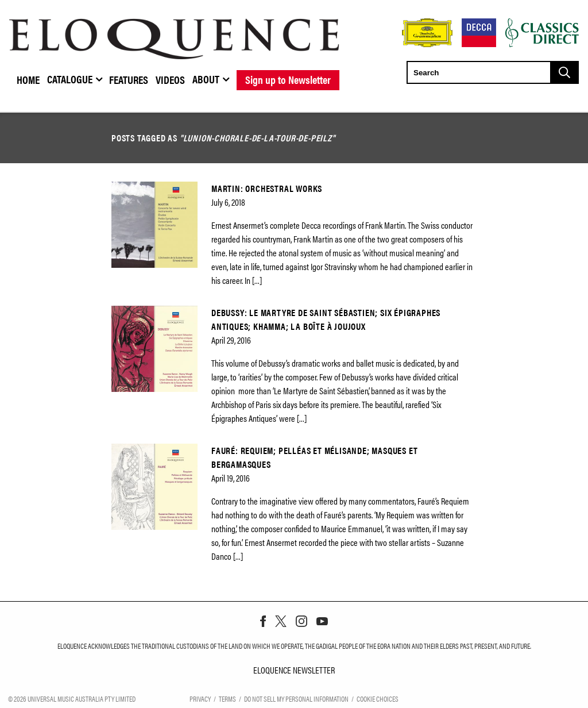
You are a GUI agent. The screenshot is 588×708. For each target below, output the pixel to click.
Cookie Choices (378, 698)
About (206, 79)
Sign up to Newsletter (288, 79)
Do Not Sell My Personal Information (296, 698)
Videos (170, 79)
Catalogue (70, 79)
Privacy (200, 698)
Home (28, 79)
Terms (227, 698)
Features (129, 79)
